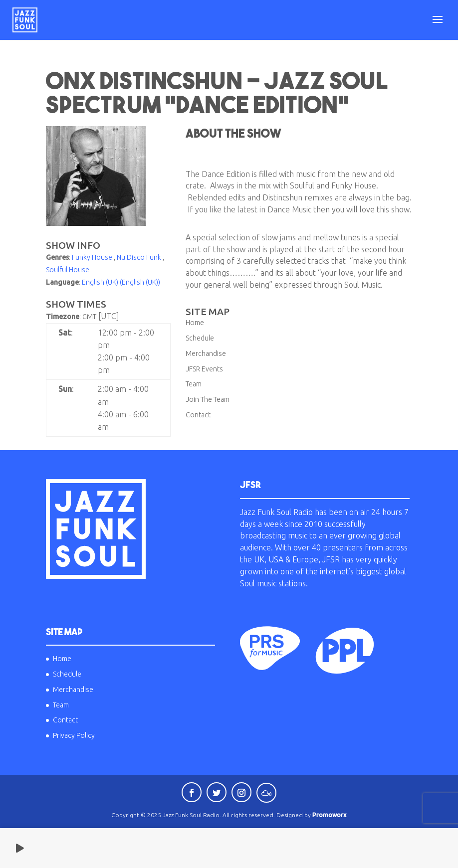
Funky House (92, 257)
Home (195, 323)
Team (194, 384)
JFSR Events (204, 369)
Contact (198, 415)
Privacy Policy (74, 735)
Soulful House (68, 270)
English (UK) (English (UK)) (121, 282)
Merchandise (206, 353)
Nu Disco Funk (139, 257)
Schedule (200, 338)
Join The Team (208, 399)
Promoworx (329, 815)
